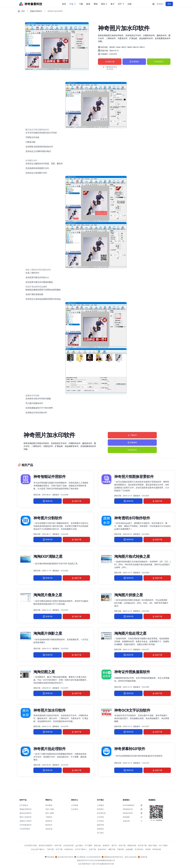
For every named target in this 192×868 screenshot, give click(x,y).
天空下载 (59, 849)
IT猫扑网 (120, 849)
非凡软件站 (139, 849)
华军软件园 (157, 849)
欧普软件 (106, 845)
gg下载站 (79, 845)
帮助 (96, 4)
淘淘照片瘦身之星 (48, 595)
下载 (81, 4)
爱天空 (114, 845)
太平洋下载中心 (81, 849)
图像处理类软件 (36, 11)
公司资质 (100, 817)
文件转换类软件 (26, 825)
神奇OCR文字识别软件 (132, 710)
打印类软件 (24, 805)
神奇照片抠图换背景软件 (134, 476)
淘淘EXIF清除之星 (48, 556)
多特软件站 (69, 849)
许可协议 (100, 821)
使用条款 (100, 829)
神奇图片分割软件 (48, 518)
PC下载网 (88, 845)
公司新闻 (75, 805)
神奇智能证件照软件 (50, 476)
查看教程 (134, 62)
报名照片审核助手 (46, 845)
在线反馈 (49, 829)
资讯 (104, 4)
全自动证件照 (68, 845)
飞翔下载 (50, 849)
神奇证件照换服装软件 (132, 672)
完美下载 (92, 849)
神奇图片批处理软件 (50, 749)
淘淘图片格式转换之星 (132, 556)
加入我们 (100, 833)
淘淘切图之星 (44, 672)
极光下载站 (153, 845)
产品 (72, 4)
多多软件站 (102, 849)
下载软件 (132, 435)
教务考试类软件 (26, 813)
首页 (64, 4)
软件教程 (49, 805)
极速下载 (110, 62)
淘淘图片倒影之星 (48, 633)
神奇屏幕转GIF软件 (130, 749)
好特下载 (58, 845)
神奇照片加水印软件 (50, 710)
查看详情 (48, 501)
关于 (121, 4)
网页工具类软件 (26, 817)
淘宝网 (148, 849)
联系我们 (100, 809)
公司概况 (100, 805)
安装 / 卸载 (50, 809)
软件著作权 (101, 813)
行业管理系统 (25, 829)
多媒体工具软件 (26, 821)
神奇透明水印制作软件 (132, 518)
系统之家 (97, 845)
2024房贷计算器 (31, 845)
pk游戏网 (129, 849)
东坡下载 (122, 845)
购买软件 (159, 62)
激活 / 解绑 (50, 813)
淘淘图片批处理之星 (130, 633)
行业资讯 (75, 809)
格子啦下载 (142, 845)
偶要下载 (112, 849)
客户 (113, 4)
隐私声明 (100, 825)
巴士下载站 (163, 845)
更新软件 (49, 821)
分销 (129, 4)
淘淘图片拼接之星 (129, 595)
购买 (88, 4)
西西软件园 (132, 845)
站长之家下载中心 (38, 849)
